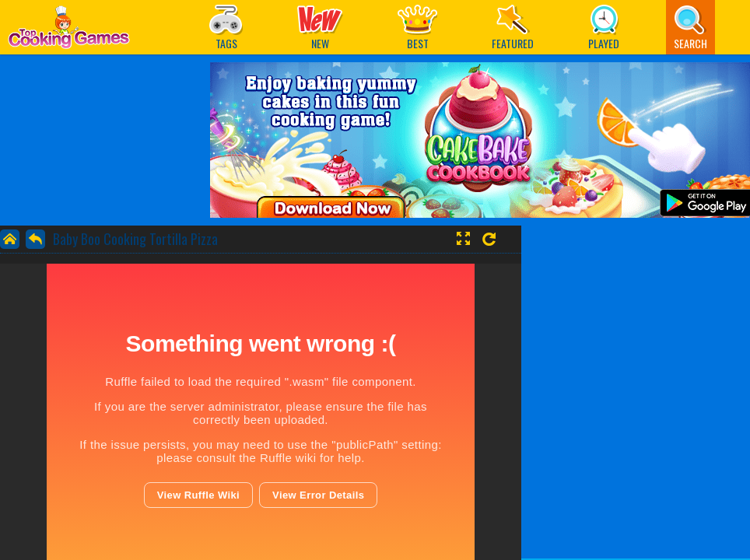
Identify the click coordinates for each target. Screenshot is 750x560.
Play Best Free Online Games (69, 31)
